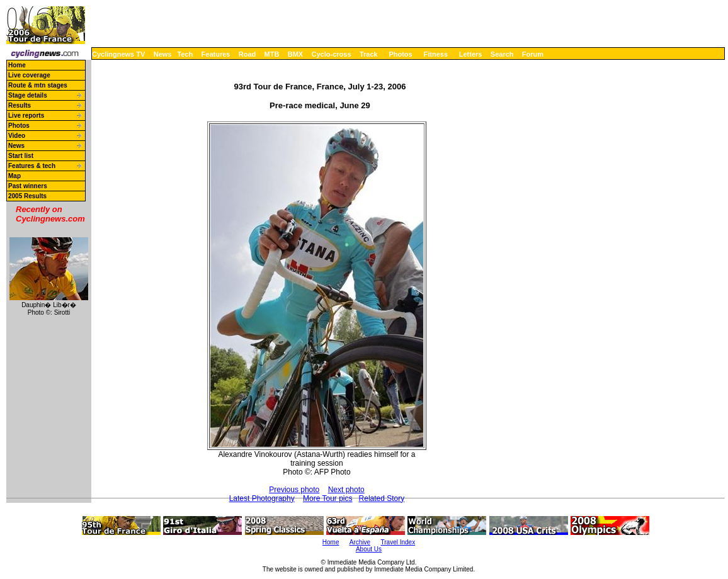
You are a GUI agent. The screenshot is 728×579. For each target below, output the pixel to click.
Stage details (28, 95)
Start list (21, 156)
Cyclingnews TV (118, 54)
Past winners (28, 186)
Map (14, 176)
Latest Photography (262, 498)
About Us (369, 549)
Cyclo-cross (332, 54)
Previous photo (294, 490)
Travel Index (398, 542)
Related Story (382, 498)
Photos (400, 54)
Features (216, 54)
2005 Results (27, 196)
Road (247, 54)
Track (369, 54)
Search (502, 54)
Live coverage (29, 75)
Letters (471, 54)
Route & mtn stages (38, 85)
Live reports (26, 115)
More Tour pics (327, 498)
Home (17, 65)
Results (20, 105)
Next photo (346, 490)
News (163, 54)
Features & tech (32, 166)
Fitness (435, 54)
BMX (295, 54)
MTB (272, 54)
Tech (185, 54)
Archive (360, 542)
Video (17, 136)
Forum (533, 54)
